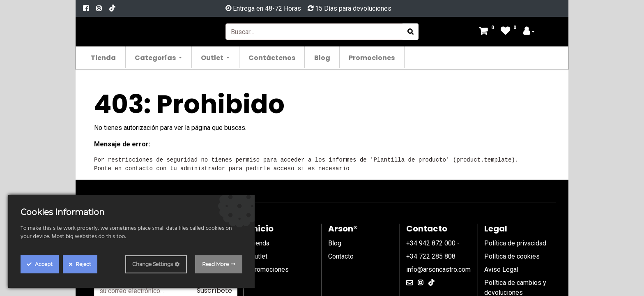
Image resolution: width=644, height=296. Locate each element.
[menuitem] (104, 57)
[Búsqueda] (411, 32)
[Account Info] (529, 32)
